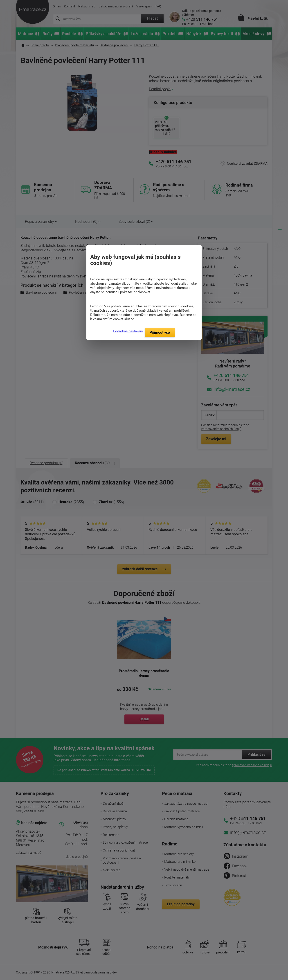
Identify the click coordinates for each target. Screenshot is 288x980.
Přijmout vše (160, 332)
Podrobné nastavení (128, 331)
